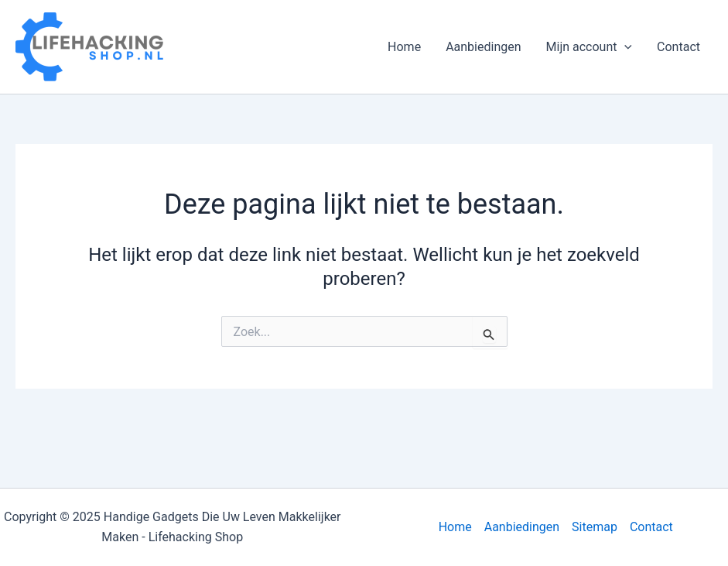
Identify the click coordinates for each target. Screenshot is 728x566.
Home (404, 47)
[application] (624, 47)
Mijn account (590, 47)
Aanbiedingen (483, 47)
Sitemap (595, 527)
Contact (678, 47)
